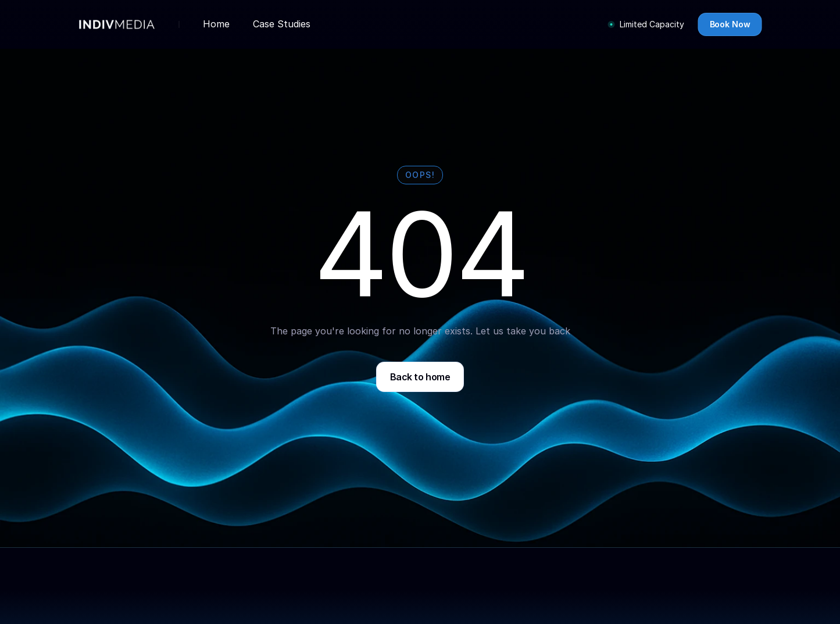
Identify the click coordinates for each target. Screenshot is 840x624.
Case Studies (282, 24)
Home (216, 24)
